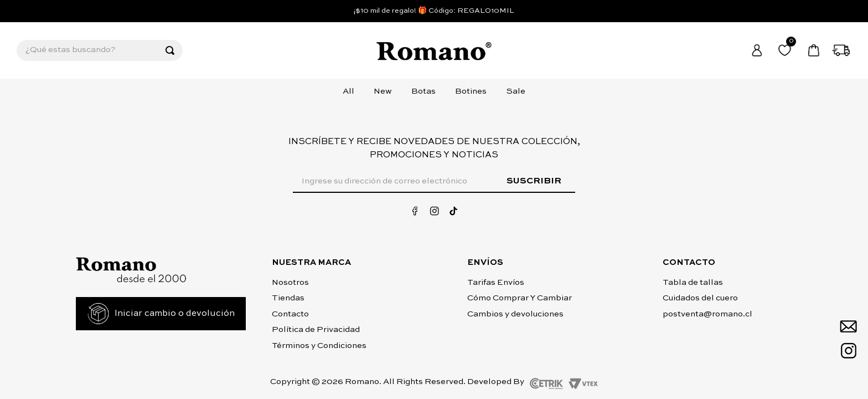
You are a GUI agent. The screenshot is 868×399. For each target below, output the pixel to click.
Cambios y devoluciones (515, 314)
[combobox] (100, 50)
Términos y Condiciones (319, 346)
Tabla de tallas (693, 282)
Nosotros (290, 282)
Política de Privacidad (316, 329)
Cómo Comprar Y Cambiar (520, 298)
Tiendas (288, 298)
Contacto (290, 314)
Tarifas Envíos (496, 282)
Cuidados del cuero (700, 298)
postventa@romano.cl (707, 314)
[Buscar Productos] (170, 50)
